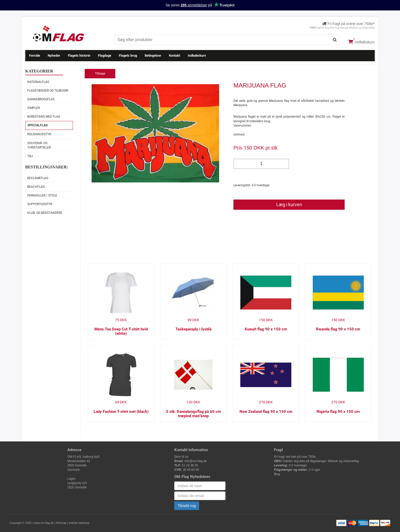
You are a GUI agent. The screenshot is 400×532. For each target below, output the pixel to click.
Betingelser (153, 55)
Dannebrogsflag (41, 99)
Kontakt (174, 55)
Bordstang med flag (44, 117)
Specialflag (38, 125)
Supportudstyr (40, 204)
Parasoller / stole (42, 195)
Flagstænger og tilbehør (48, 91)
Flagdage (105, 55)
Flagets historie (79, 55)
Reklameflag (38, 178)
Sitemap (61, 523)
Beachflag (36, 187)
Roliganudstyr (39, 134)
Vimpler (34, 108)
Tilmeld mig (187, 506)
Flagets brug (128, 55)
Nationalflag (38, 82)
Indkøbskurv (361, 42)
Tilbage (100, 73)
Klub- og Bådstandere (45, 213)
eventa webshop (79, 523)
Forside (35, 55)
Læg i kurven (289, 205)
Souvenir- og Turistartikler (39, 145)
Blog (277, 474)
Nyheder (54, 55)
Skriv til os (181, 457)
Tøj (30, 156)
